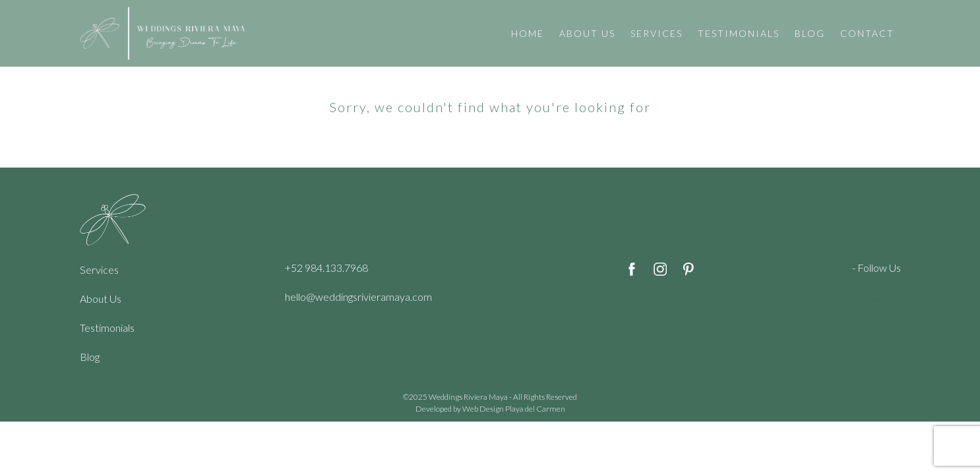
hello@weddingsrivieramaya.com (358, 297)
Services (99, 269)
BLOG (810, 33)
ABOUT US (587, 33)
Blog (90, 357)
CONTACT (867, 33)
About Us (101, 299)
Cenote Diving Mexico (885, 300)
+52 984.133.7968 (326, 268)
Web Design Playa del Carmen (514, 409)
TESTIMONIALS (739, 33)
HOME (528, 33)
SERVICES (657, 33)
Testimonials (107, 328)
